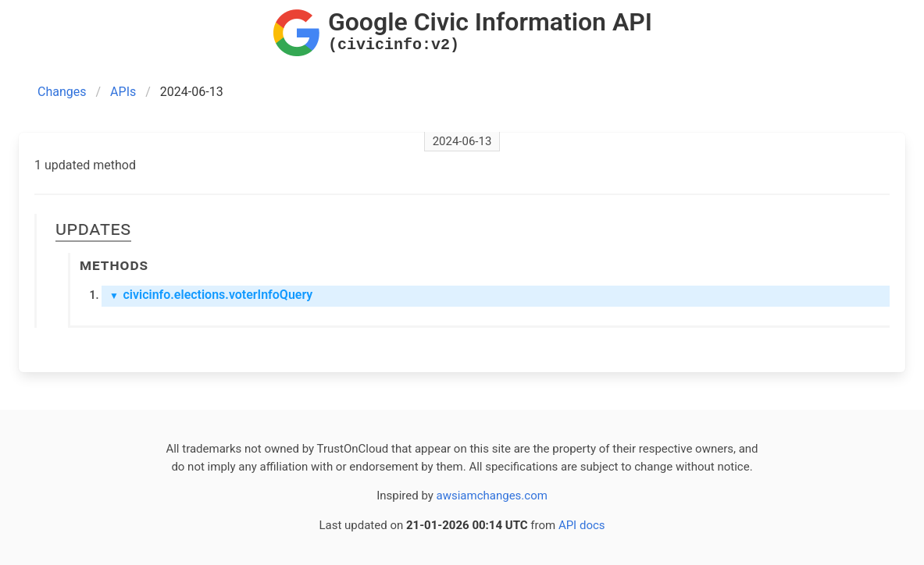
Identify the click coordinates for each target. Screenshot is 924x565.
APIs (123, 92)
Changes (62, 92)
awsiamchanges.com (492, 496)
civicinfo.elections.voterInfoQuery (211, 295)
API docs (582, 525)
